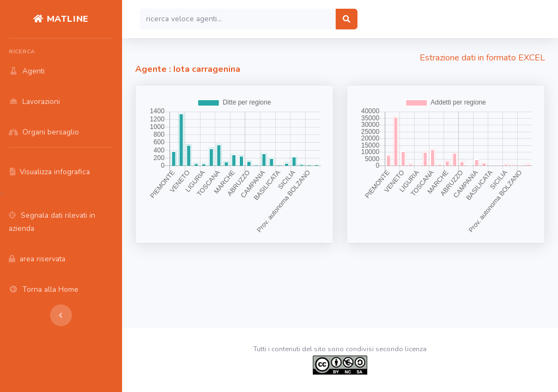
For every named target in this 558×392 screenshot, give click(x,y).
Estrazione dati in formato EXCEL (482, 58)
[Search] (238, 19)
